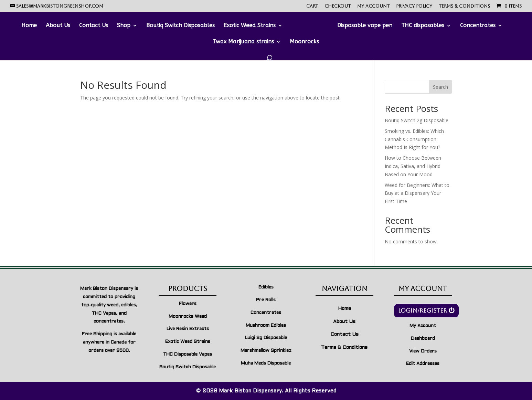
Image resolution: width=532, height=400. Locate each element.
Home (29, 26)
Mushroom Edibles (266, 326)
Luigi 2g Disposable (266, 338)
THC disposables (423, 26)
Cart (312, 6)
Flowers (188, 304)
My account (373, 6)
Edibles (266, 287)
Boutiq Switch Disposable (188, 367)
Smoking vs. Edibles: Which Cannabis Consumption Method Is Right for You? (414, 139)
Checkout (338, 6)
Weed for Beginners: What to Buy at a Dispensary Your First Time (417, 193)
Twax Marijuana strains (243, 42)
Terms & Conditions (464, 6)
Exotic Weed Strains (250, 26)
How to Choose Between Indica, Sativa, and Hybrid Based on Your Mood (413, 166)
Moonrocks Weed (188, 317)
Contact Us (94, 26)
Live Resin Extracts (188, 329)
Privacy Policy (414, 6)
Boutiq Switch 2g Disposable (417, 120)
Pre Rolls (266, 300)
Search (440, 87)
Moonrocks (304, 42)
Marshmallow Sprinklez (266, 351)
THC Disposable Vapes (188, 355)
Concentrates (478, 26)
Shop (124, 26)
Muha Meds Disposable (266, 364)
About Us (58, 26)
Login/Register (423, 310)
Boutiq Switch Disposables (180, 26)
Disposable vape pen (365, 26)
